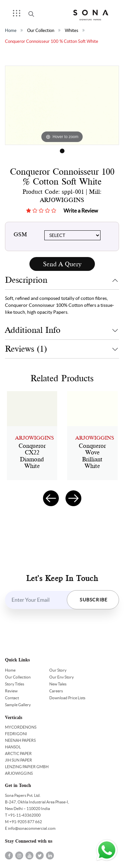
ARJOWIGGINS (19, 773)
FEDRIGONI (16, 734)
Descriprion (26, 280)
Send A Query (62, 264)
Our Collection (41, 30)
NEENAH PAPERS (20, 740)
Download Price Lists (67, 698)
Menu (19, 15)
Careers (56, 691)
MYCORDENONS (21, 727)
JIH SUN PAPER (19, 760)
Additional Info (33, 330)
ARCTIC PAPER (18, 753)
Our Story (58, 670)
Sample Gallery (18, 705)
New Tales (58, 684)
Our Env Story (62, 677)
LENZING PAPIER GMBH (27, 767)
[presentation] (51, 498)
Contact (12, 698)
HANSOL (13, 747)
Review (11, 691)
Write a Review (81, 211)
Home (11, 30)
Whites (72, 30)
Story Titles (15, 684)
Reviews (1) (26, 349)
